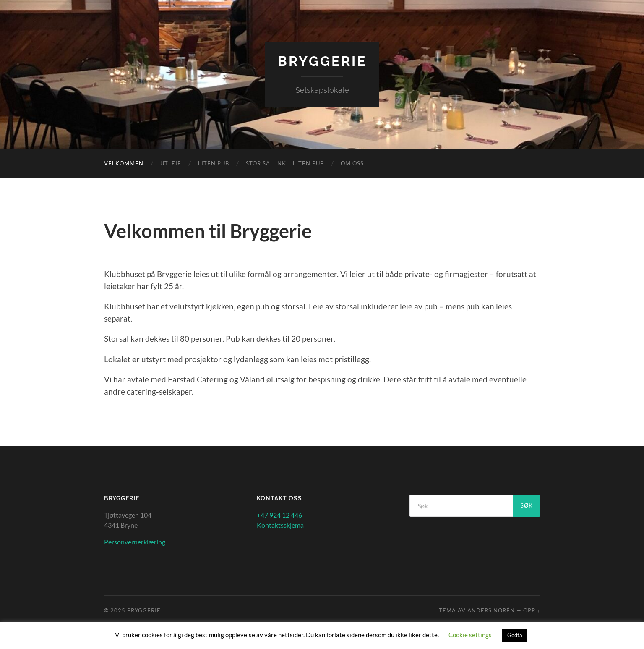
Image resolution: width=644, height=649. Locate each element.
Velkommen (124, 163)
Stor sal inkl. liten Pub (285, 163)
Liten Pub (214, 163)
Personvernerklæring (135, 542)
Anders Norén (491, 610)
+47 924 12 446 (279, 515)
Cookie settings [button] (470, 635)
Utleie (171, 163)
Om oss (352, 163)
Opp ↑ (532, 610)
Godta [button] (515, 635)
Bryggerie (322, 61)
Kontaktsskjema (280, 525)
